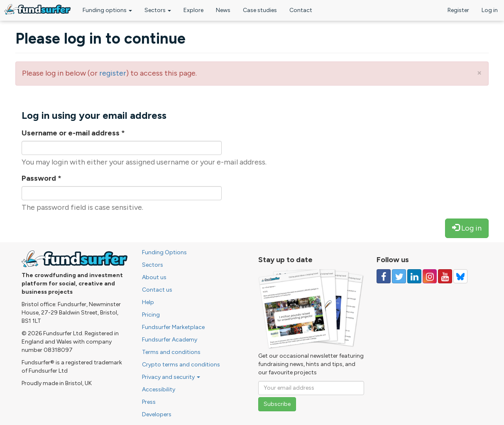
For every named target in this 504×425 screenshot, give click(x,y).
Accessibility (159, 389)
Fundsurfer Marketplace (173, 327)
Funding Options (164, 252)
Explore (193, 10)
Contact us (157, 290)
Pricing (151, 315)
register (113, 73)
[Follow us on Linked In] (414, 276)
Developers (157, 414)
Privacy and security (171, 377)
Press (149, 402)
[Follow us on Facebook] (384, 276)
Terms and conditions (171, 352)
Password (42, 178)
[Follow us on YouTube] (445, 276)
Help (148, 302)
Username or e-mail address (73, 133)
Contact (301, 10)
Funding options (107, 10)
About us (154, 277)
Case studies (260, 10)
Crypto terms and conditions (181, 365)
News (223, 10)
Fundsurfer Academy (170, 340)
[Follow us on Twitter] (399, 276)
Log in (490, 10)
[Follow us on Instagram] (430, 276)
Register (458, 10)
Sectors (158, 10)
